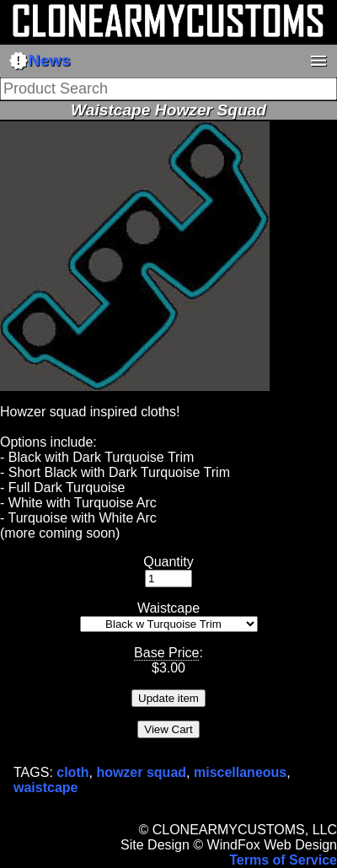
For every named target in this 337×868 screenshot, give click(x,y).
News (40, 61)
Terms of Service (283, 860)
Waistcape (168, 608)
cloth (72, 772)
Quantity (168, 562)
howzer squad (141, 772)
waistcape (45, 788)
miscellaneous (240, 772)
